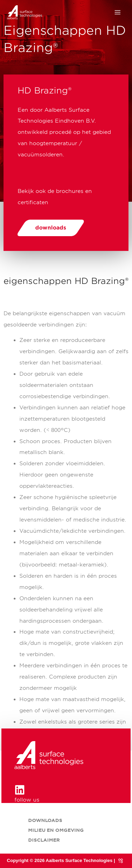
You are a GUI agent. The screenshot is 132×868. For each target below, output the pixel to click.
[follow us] (20, 790)
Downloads (45, 820)
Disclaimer (44, 840)
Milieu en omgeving (56, 830)
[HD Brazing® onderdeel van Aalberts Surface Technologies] (25, 12)
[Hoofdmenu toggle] (118, 12)
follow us (27, 800)
